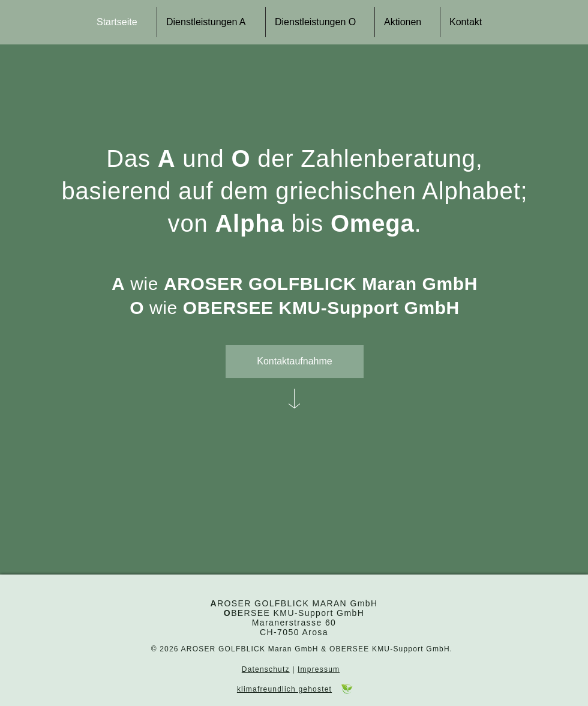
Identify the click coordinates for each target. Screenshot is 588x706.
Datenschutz (266, 669)
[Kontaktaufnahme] (295, 362)
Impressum (319, 669)
